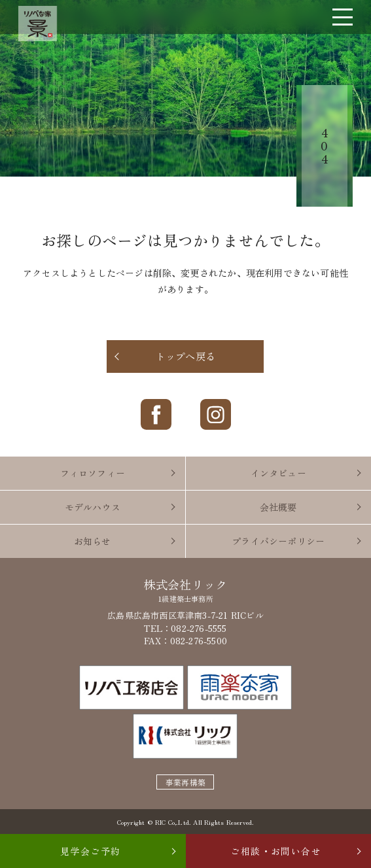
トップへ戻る (185, 356)
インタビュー (278, 473)
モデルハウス (93, 507)
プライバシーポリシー (278, 541)
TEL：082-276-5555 (185, 628)
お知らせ (93, 541)
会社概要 (278, 507)
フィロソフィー (93, 473)
